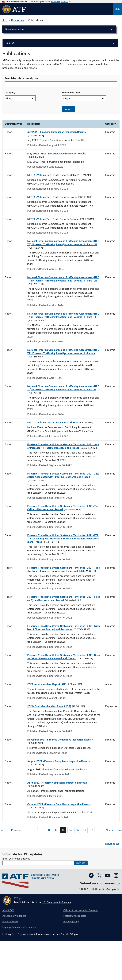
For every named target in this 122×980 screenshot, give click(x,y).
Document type (71, 93)
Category (10, 93)
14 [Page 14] (70, 830)
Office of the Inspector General (81, 910)
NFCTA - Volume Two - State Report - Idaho (52, 175)
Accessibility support (14, 916)
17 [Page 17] (92, 830)
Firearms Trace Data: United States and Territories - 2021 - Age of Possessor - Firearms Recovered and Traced (63, 446)
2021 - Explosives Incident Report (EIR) (49, 706)
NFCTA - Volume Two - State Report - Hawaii (52, 197)
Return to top (112, 844)
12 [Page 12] (56, 830)
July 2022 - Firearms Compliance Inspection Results (56, 132)
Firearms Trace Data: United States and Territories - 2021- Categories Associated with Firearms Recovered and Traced (63, 475)
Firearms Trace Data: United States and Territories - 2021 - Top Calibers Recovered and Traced (63, 508)
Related (10, 43)
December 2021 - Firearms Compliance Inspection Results (60, 740)
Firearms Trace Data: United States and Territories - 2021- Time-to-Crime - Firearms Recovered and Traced (64, 657)
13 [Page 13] (63, 830)
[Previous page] (14, 830)
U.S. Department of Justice (56, 902)
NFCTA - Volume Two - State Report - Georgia (53, 219)
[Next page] (110, 830)
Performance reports (75, 916)
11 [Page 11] (49, 830)
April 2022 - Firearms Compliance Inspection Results (57, 783)
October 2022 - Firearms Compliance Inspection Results (59, 804)
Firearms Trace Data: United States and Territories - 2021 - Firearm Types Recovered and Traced (64, 598)
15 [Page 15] (78, 830)
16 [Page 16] (85, 830)
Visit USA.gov (70, 934)
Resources (18, 20)
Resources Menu (14, 29)
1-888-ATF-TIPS (88, 889)
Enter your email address (16, 859)
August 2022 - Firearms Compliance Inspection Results (59, 761)
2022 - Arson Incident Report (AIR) (47, 684)
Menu (117, 9)
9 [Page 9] (35, 830)
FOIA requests (10, 922)
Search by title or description (21, 78)
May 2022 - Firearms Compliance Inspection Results (57, 154)
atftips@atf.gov (108, 889)
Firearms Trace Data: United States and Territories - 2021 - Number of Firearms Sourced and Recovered (64, 628)
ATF (5, 20)
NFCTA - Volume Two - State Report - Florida (52, 423)
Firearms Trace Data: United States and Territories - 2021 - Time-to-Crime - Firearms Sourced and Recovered (64, 569)
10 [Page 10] (42, 830)
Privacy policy (71, 922)
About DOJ (8, 910)
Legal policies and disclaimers (19, 927)
